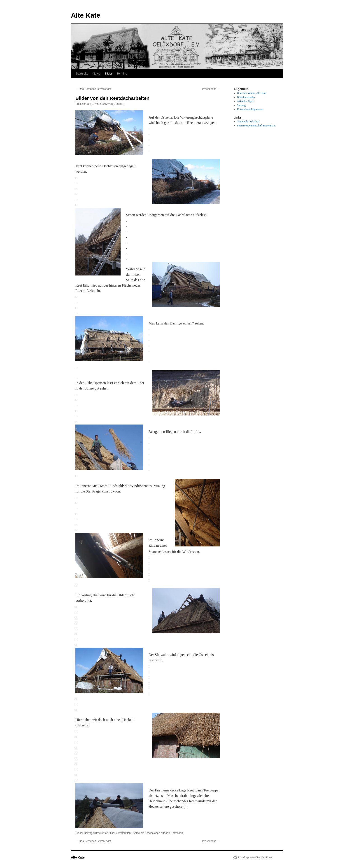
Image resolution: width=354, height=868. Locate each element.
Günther (118, 104)
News (97, 73)
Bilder (108, 73)
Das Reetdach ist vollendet (93, 89)
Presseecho (211, 89)
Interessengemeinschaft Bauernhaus (256, 126)
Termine (122, 73)
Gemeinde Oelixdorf (248, 121)
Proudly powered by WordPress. (255, 857)
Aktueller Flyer (245, 101)
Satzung (241, 105)
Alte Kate (86, 15)
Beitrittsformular (246, 97)
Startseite (82, 73)
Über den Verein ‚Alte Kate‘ (252, 93)
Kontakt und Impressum (250, 109)
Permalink (177, 833)
